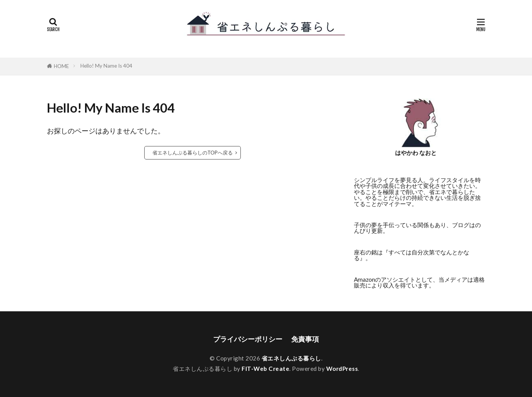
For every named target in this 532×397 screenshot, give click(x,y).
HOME (61, 66)
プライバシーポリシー (248, 339)
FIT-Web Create (265, 369)
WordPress (342, 369)
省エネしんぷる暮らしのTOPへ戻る (193, 153)
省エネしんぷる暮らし (291, 358)
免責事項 (305, 339)
